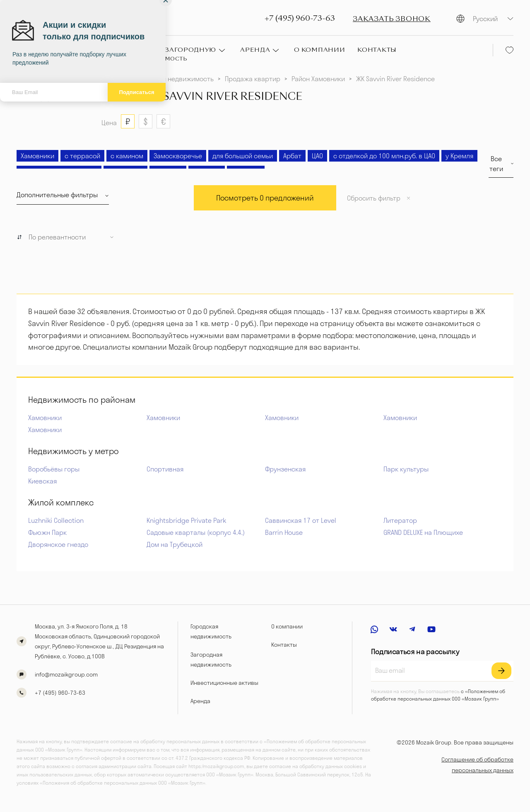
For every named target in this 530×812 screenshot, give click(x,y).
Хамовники (37, 156)
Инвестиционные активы (224, 683)
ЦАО (317, 156)
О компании (287, 626)
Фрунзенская (285, 469)
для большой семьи (243, 156)
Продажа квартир (253, 79)
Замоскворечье (178, 156)
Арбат (292, 156)
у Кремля (459, 156)
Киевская (42, 481)
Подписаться (136, 92)
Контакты (284, 645)
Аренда (200, 701)
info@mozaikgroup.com (66, 674)
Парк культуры (406, 469)
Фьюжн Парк (47, 532)
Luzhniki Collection (56, 520)
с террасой (82, 156)
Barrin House (284, 532)
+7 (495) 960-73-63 (300, 19)
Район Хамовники (318, 79)
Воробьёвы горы (54, 469)
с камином (127, 156)
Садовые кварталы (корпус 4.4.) (196, 532)
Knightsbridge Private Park (186, 520)
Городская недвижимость (174, 79)
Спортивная (165, 469)
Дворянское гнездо (58, 544)
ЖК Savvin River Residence (395, 79)
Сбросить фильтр (374, 198)
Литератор (400, 520)
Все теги (496, 164)
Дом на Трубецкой (175, 544)
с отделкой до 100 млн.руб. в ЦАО (384, 156)
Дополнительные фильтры (57, 195)
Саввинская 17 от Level (301, 520)
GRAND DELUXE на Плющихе (423, 532)
